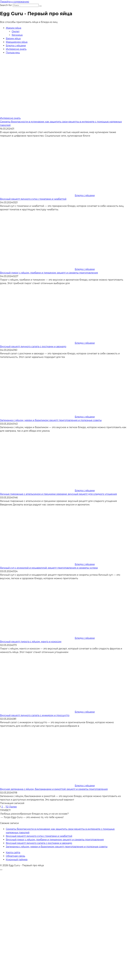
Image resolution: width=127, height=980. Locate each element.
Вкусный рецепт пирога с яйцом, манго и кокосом (31, 642)
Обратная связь (15, 856)
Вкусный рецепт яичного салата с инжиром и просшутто (35, 715)
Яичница (17, 35)
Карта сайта (13, 852)
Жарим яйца (14, 28)
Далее (13, 807)
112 (7, 807)
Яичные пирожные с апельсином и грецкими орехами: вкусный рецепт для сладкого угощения (58, 494)
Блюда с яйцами (16, 46)
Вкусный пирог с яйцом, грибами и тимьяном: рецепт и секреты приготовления (49, 273)
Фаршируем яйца (17, 42)
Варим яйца (13, 38)
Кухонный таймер (17, 860)
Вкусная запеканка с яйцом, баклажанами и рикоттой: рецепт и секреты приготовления (54, 789)
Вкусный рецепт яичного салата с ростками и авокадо (33, 346)
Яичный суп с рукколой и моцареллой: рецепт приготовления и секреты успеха (49, 568)
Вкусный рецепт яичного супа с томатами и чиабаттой (33, 199)
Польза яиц (13, 53)
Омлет (16, 31)
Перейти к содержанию (15, 2)
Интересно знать (16, 49)
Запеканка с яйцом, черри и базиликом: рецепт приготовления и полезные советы (51, 420)
